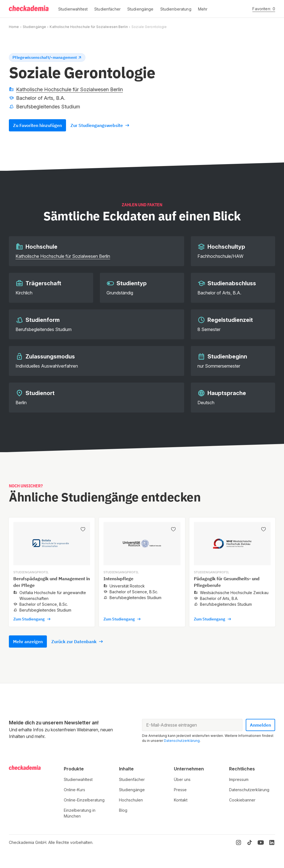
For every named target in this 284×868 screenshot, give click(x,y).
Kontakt (181, 800)
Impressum (239, 779)
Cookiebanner (242, 800)
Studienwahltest (78, 779)
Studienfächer (132, 779)
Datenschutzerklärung (182, 741)
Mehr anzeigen (28, 642)
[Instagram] (239, 842)
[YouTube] (261, 842)
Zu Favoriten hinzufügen (37, 125)
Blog (123, 810)
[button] (73, 9)
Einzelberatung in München (80, 813)
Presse (180, 790)
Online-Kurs (74, 790)
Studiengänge (34, 27)
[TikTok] (250, 842)
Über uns (182, 779)
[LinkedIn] (272, 842)
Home (14, 27)
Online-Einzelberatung (84, 800)
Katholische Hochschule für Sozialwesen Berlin (89, 27)
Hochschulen (131, 800)
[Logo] (29, 9)
